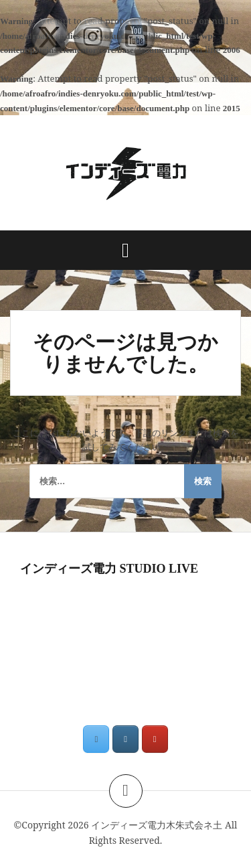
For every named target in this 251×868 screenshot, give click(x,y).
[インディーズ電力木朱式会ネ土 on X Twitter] (96, 739)
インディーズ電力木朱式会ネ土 (157, 825)
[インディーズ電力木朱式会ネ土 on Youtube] (155, 739)
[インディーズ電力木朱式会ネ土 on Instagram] (125, 739)
